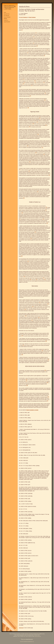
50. (20, 558)
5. (20, 424)
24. (20, 485)
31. (20, 506)
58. (20, 582)
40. (20, 531)
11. (20, 442)
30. (20, 504)
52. (20, 564)
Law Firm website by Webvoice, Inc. (27, 641)
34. (20, 514)
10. (20, 440)
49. (20, 556)
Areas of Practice (7, 17)
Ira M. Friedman (24, 17)
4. (20, 420)
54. (20, 569)
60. (20, 589)
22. (20, 471)
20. (20, 466)
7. (20, 429)
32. (20, 509)
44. (20, 543)
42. (20, 536)
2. (20, 415)
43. (20, 540)
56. (20, 574)
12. (20, 445)
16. (20, 455)
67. (20, 614)
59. (20, 585)
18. (20, 460)
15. (20, 453)
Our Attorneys (6, 16)
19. (20, 463)
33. (20, 512)
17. (20, 458)
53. (20, 566)
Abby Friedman (32, 17)
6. (20, 427)
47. (20, 551)
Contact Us (6, 20)
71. (20, 624)
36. (20, 521)
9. (20, 437)
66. (20, 611)
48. (20, 553)
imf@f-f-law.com (38, 636)
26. (20, 493)
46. (20, 548)
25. (20, 487)
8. (20, 433)
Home (5, 12)
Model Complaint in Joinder (32, 410)
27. (20, 496)
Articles (5, 19)
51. (20, 561)
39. (20, 529)
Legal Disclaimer (7, 22)
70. (20, 621)
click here (21, 628)
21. (20, 468)
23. (20, 482)
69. (20, 619)
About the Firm (7, 14)
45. (20, 545)
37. (20, 523)
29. (20, 501)
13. (20, 447)
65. (20, 606)
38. (20, 526)
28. (20, 499)
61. (20, 593)
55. (20, 571)
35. (20, 518)
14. (20, 450)
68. (20, 616)
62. (20, 597)
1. (20, 413)
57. (20, 578)
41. (20, 534)
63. (20, 599)
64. (20, 602)
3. (20, 418)
